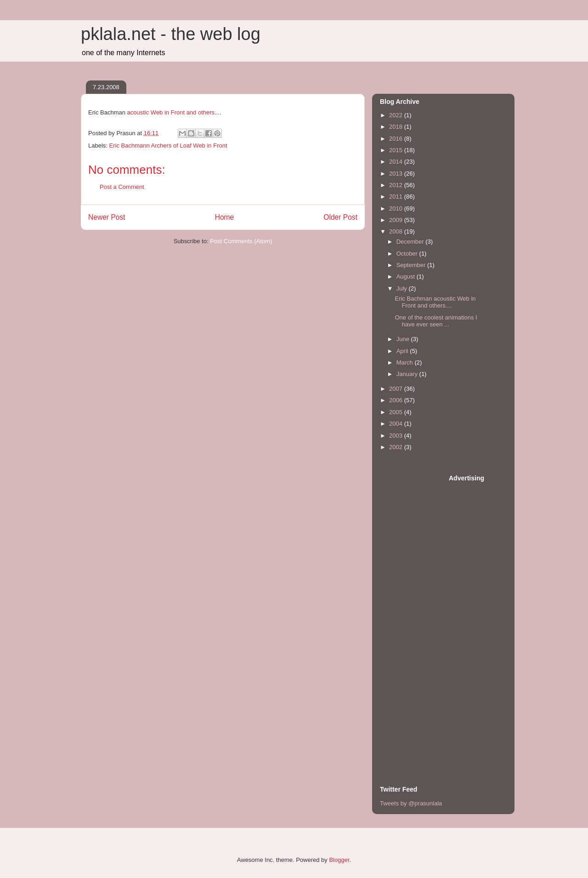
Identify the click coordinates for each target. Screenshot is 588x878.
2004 (397, 424)
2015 (397, 150)
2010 (397, 208)
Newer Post (107, 217)
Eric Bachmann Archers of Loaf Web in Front (168, 145)
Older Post (340, 217)
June (404, 339)
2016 (397, 139)
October (408, 254)
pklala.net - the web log (171, 34)
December (411, 242)
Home (225, 217)
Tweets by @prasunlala (411, 803)
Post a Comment (122, 187)
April (403, 351)
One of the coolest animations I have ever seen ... (436, 321)
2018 (397, 127)
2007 (397, 389)
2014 (397, 162)
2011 (397, 197)
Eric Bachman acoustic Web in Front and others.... (435, 302)
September (412, 265)
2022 (397, 115)
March (406, 362)
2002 (397, 447)
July (403, 288)
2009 (397, 220)
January (408, 374)
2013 (397, 174)
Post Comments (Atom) (241, 241)
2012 (397, 185)
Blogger (339, 860)
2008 (397, 231)
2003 (397, 436)
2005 (397, 412)
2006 (397, 400)
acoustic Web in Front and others (171, 112)
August (407, 277)
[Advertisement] (417, 612)
